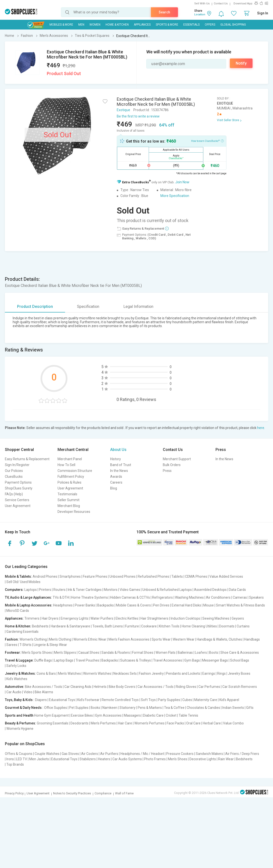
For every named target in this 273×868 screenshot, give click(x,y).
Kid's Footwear (88, 700)
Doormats (227, 626)
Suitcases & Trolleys (136, 660)
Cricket (171, 715)
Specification (88, 307)
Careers (116, 482)
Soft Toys (148, 700)
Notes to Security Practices (72, 793)
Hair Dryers (50, 618)
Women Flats (166, 653)
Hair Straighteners (154, 618)
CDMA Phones (196, 576)
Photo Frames (155, 759)
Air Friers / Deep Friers (242, 754)
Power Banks (85, 605)
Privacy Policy (14, 793)
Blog (114, 488)
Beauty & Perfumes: (20, 723)
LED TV (22, 759)
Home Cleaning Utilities (199, 626)
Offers (210, 25)
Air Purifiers (109, 754)
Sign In (263, 13)
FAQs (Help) (14, 494)
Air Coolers (90, 754)
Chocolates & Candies (203, 708)
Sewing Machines (216, 618)
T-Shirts (25, 645)
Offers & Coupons (19, 754)
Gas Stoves (70, 754)
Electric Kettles (127, 618)
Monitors (111, 590)
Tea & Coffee (174, 708)
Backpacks (106, 605)
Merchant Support (177, 459)
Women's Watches (97, 673)
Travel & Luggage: (19, 660)
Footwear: (13, 653)
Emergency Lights (74, 618)
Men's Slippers (65, 653)
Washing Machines (189, 597)
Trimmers (32, 618)
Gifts (250, 708)
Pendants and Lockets (183, 673)
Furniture (132, 626)
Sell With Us (202, 4)
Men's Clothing (60, 639)
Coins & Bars (46, 673)
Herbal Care (212, 723)
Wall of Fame (124, 793)
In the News (119, 471)
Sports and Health (19, 715)
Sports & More (167, 25)
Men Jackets (39, 759)
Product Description (35, 307)
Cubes (187, 700)
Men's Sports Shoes (37, 653)
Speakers (256, 597)
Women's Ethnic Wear (90, 639)
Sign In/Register (17, 465)
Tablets (177, 576)
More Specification (175, 196)
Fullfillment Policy (71, 477)
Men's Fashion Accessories (129, 639)
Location (200, 15)
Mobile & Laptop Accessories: (29, 605)
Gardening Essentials (22, 632)
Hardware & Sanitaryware (70, 626)
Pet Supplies (79, 708)
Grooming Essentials (53, 723)
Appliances (142, 25)
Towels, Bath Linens (108, 626)
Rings (221, 673)
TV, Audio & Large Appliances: (28, 597)
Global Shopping (233, 25)
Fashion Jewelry (151, 673)
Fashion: (12, 639)
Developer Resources (74, 512)
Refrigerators (162, 597)
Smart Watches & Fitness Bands (240, 605)
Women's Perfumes (149, 723)
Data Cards (237, 590)
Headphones (63, 605)
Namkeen (110, 708)
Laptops (31, 590)
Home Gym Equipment (51, 715)
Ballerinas (185, 653)
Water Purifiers (102, 618)
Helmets (100, 687)
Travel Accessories (168, 660)
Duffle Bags (43, 660)
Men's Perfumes (103, 723)
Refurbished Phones (153, 576)
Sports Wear (161, 639)
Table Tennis (188, 715)
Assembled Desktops (210, 590)
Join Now (182, 182)
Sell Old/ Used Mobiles (23, 582)
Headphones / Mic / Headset (142, 754)
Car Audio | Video (19, 692)
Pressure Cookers (180, 754)
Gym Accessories (108, 715)
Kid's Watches (17, 679)
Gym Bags (192, 660)
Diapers (41, 700)
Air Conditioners (218, 597)
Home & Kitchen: (18, 626)
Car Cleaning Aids (78, 687)
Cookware (149, 626)
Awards (116, 477)
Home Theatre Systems (90, 597)
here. (261, 428)
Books (95, 708)
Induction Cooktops (185, 618)
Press (167, 471)
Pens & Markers (150, 708)
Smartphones (70, 576)
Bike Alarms (44, 692)
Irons (10, 759)
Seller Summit (68, 500)
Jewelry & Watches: (20, 673)
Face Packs (175, 723)
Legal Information (138, 307)
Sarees (12, 645)
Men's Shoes (178, 759)
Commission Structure (75, 471)
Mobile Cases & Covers (133, 605)
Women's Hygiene (20, 729)
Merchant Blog (69, 506)
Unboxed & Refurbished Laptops (167, 590)
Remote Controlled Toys (120, 700)
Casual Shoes (89, 653)
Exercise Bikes (82, 715)
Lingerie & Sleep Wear (50, 645)
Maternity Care (206, 700)
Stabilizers (88, 759)
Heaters (104, 759)
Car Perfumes (209, 687)
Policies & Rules (69, 482)
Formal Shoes (143, 653)
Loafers (201, 653)
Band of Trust (121, 465)
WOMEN (95, 25)
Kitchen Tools (169, 626)
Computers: (14, 590)
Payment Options (18, 482)
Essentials (191, 25)
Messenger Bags (215, 660)
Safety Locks (16, 666)
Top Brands (15, 764)
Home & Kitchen (117, 25)
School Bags (240, 660)
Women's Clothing (33, 639)
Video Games (130, 590)
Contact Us (221, 4)
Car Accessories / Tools (156, 687)
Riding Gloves (186, 687)
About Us (118, 450)
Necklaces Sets (125, 673)
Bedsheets (40, 626)
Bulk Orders (172, 465)
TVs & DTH (61, 597)
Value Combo (233, 723)
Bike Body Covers (122, 687)
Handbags (252, 639)
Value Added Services (226, 576)
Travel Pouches (87, 660)
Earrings (209, 673)
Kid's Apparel (229, 700)
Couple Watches (47, 754)
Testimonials (67, 494)
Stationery (127, 708)
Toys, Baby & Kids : (20, 700)
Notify (241, 63)
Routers (59, 590)
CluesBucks (14, 477)
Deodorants (79, 723)
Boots (214, 653)
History (116, 459)
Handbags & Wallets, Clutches (219, 639)
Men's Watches (69, 673)
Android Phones (45, 576)
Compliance (103, 793)
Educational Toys (62, 700)
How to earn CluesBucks (207, 141)
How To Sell (66, 465)
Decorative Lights (203, 759)
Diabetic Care (153, 715)
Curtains (243, 626)
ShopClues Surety (19, 488)
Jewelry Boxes (239, 673)
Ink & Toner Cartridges (85, 590)
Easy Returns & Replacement (27, 459)
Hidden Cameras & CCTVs (130, 597)
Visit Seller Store (228, 120)
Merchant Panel (70, 459)
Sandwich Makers (209, 754)
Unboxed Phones (122, 576)
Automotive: (15, 687)
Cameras (240, 597)
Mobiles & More (61, 25)
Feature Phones (95, 576)
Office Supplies (56, 708)
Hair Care (125, 723)
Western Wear (184, 639)
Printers (45, 590)
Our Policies (14, 471)
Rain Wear (226, 759)
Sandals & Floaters (116, 653)
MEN (81, 25)
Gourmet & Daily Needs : (24, 708)
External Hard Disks (186, 605)
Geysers (238, 618)
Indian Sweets (233, 708)
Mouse (209, 605)
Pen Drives (161, 605)
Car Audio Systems (127, 759)
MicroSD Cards (18, 611)
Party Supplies (169, 700)
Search (164, 12)
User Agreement (18, 506)
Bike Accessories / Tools (44, 687)
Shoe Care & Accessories (240, 653)
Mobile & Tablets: (18, 576)
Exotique (123, 110)
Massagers (132, 715)
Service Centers (17, 500)
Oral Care (193, 723)
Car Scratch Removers (240, 687)
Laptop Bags (64, 660)
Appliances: (14, 618)
